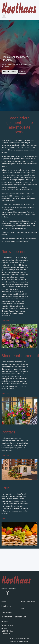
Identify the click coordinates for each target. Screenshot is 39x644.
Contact (22, 72)
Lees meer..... (8, 321)
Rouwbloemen (6, 606)
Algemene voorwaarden (27, 602)
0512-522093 (7, 625)
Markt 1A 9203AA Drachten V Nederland (7, 631)
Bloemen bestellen (10, 72)
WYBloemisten (24, 642)
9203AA (5, 622)
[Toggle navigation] (4, 16)
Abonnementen (7, 613)
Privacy (4, 602)
